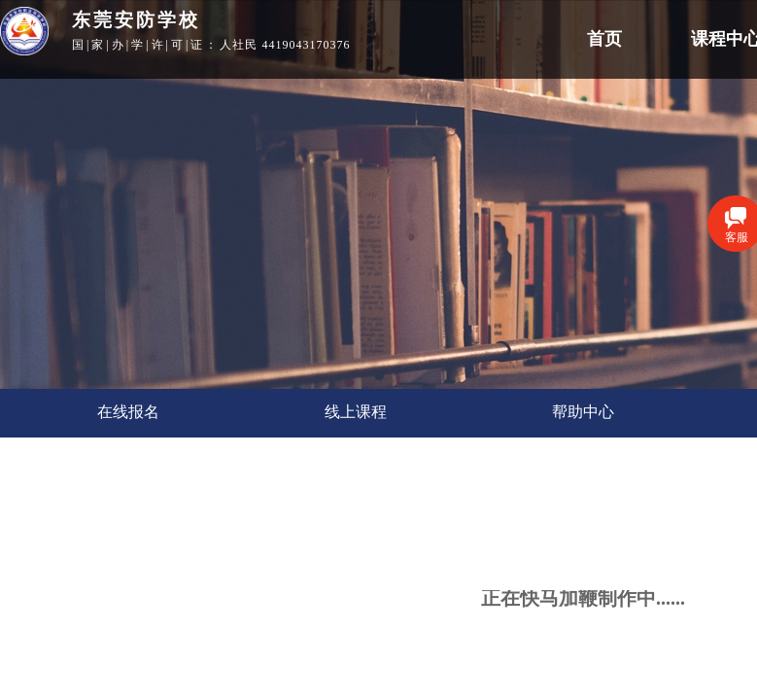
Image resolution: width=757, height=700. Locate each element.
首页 (604, 39)
